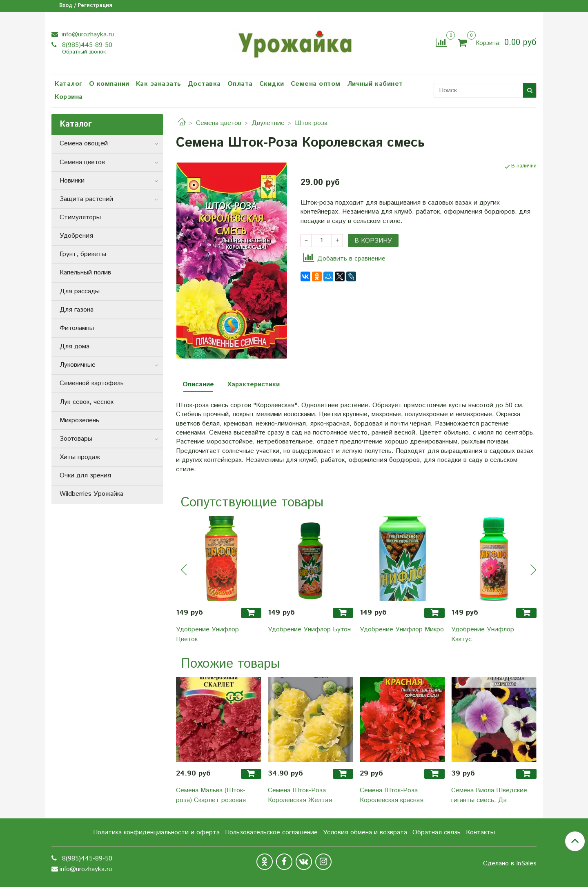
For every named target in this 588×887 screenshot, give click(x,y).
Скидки (272, 84)
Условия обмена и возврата (365, 832)
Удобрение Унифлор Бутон (309, 630)
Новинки (72, 181)
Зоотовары (76, 439)
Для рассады (80, 291)
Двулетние (268, 123)
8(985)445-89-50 (86, 45)
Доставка (204, 84)
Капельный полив (85, 273)
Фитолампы (77, 328)
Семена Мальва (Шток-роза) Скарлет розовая (211, 795)
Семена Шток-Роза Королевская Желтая (300, 795)
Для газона (77, 310)
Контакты (480, 832)
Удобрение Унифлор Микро (402, 630)
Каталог (69, 84)
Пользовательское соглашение (271, 832)
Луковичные (78, 365)
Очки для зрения (85, 476)
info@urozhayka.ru (87, 35)
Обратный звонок (84, 52)
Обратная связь (437, 832)
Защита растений (86, 199)
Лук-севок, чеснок (87, 402)
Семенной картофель (92, 383)
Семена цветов (219, 123)
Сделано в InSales (510, 864)
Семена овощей (84, 144)
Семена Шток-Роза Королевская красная (392, 795)
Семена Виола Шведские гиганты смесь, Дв (489, 795)
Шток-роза (311, 123)
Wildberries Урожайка (91, 494)
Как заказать (159, 84)
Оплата (240, 84)
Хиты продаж (80, 457)
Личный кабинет (375, 84)
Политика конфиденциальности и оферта (156, 832)
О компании (109, 84)
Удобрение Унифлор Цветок (207, 634)
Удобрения (76, 236)
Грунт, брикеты (83, 254)
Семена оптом (316, 84)
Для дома (75, 347)
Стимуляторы (80, 217)
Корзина (69, 97)
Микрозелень (79, 420)
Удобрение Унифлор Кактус (483, 634)
